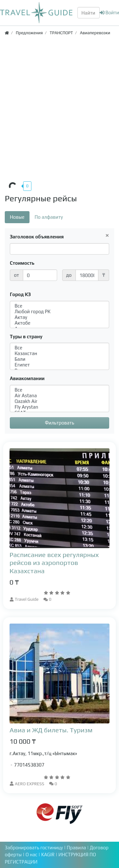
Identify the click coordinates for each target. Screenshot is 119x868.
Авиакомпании (27, 378)
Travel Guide (27, 599)
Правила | (78, 848)
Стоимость (22, 263)
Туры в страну (26, 337)
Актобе (60, 323)
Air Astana (60, 396)
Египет (60, 365)
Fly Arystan (60, 407)
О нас (32, 855)
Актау (60, 317)
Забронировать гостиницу (34, 848)
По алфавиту (49, 217)
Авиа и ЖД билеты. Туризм (51, 730)
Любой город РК (60, 312)
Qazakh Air (60, 401)
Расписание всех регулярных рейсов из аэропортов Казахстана (54, 563)
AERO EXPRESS (30, 784)
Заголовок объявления (37, 237)
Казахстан (60, 353)
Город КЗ (20, 294)
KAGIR (49, 855)
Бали (60, 359)
